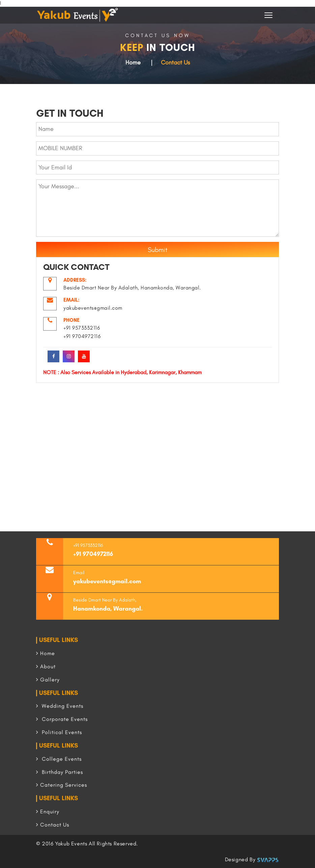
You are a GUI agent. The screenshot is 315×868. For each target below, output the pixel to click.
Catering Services (62, 785)
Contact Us (53, 825)
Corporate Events (62, 719)
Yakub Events (71, 844)
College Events (59, 759)
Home (133, 62)
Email (79, 573)
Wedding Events (60, 706)
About (46, 666)
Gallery (48, 680)
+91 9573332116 (88, 545)
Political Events (59, 732)
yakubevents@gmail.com (107, 581)
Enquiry (48, 811)
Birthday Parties (60, 772)
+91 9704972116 (93, 554)
